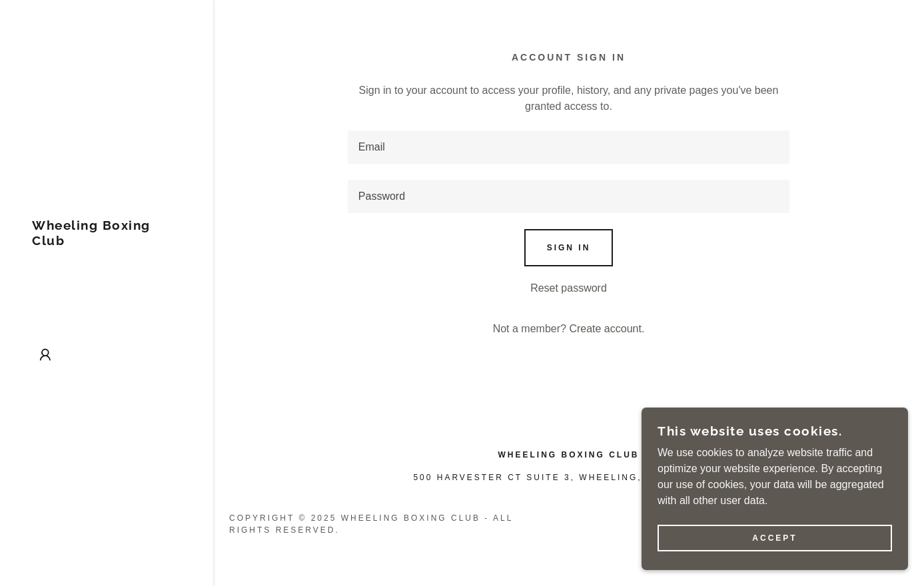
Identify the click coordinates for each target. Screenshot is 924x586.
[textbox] (569, 147)
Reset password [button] (569, 288)
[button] (45, 355)
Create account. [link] (607, 329)
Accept (774, 538)
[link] (107, 241)
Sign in (569, 248)
